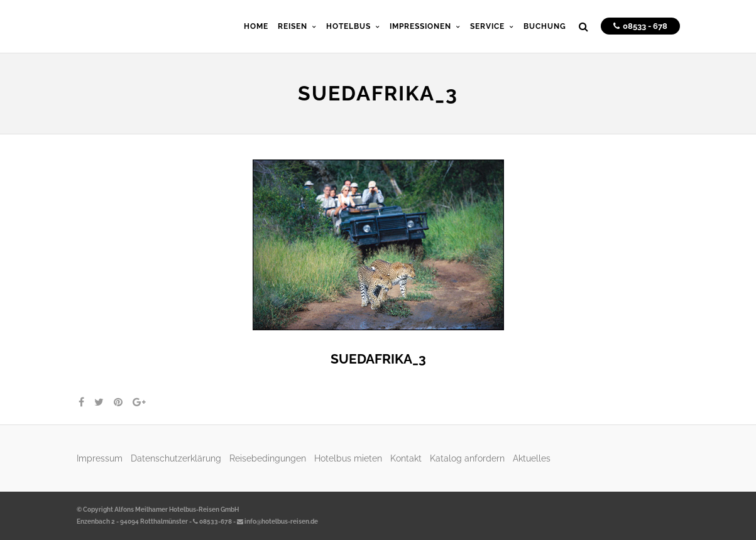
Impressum (100, 458)
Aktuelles (532, 458)
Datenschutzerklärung (176, 458)
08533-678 (212, 521)
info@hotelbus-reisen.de (277, 521)
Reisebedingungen (268, 458)
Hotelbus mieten (348, 458)
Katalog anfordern (467, 458)
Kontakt (406, 458)
